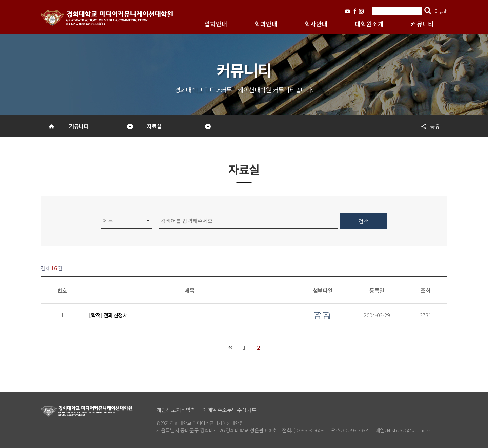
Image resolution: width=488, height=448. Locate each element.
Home (51, 126)
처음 (230, 347)
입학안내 (216, 24)
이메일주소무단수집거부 (229, 410)
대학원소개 (369, 24)
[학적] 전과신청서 (108, 315)
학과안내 (266, 24)
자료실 (154, 126)
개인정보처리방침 (176, 410)
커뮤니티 (422, 24)
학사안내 (316, 24)
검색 (428, 11)
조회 (425, 290)
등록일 (377, 290)
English (441, 11)
